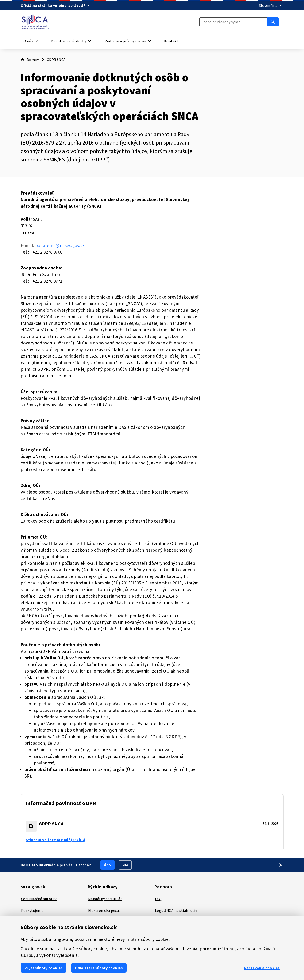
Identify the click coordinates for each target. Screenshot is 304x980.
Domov (33, 60)
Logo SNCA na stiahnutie (176, 910)
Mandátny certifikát (105, 899)
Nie (125, 865)
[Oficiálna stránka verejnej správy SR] (56, 5)
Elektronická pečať (104, 910)
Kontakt (171, 41)
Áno (108, 865)
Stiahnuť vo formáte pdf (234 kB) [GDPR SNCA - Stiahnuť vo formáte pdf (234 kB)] (56, 840)
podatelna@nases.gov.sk (60, 245)
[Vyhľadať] (273, 22)
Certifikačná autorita (39, 899)
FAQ (158, 899)
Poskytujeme (32, 910)
